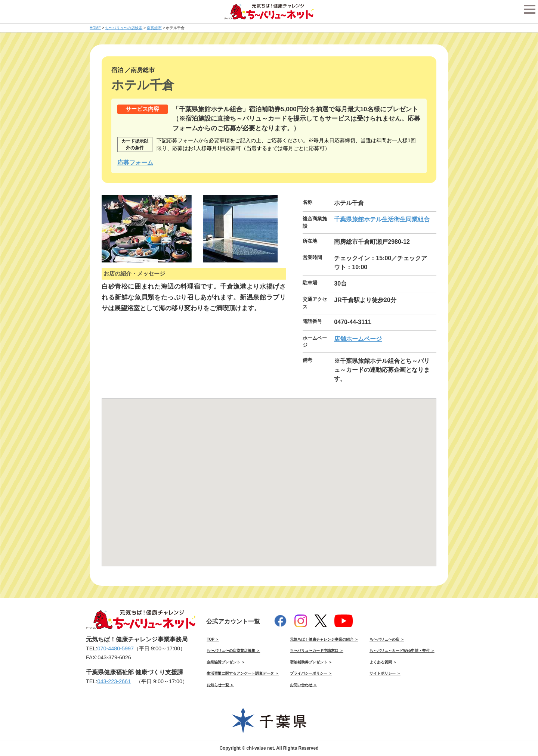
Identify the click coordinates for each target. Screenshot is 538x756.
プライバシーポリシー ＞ (311, 673)
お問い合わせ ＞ (304, 685)
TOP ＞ (213, 639)
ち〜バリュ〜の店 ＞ (387, 639)
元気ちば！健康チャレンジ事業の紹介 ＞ (324, 639)
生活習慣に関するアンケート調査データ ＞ (243, 673)
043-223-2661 (114, 681)
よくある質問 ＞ (383, 662)
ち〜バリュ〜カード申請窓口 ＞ (317, 651)
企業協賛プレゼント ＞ (226, 662)
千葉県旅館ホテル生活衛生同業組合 (382, 219)
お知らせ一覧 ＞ (220, 685)
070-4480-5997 (115, 648)
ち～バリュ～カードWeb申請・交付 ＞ (402, 651)
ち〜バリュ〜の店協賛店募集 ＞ (233, 651)
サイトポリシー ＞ (385, 673)
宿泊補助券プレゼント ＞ (311, 662)
